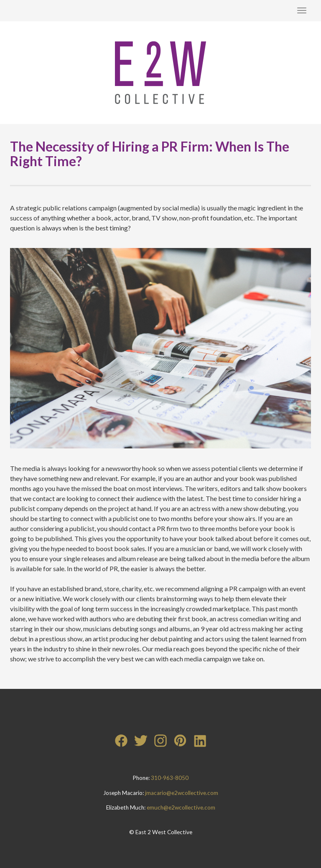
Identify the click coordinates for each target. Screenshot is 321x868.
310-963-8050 (170, 778)
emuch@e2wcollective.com (181, 807)
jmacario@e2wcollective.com (182, 793)
